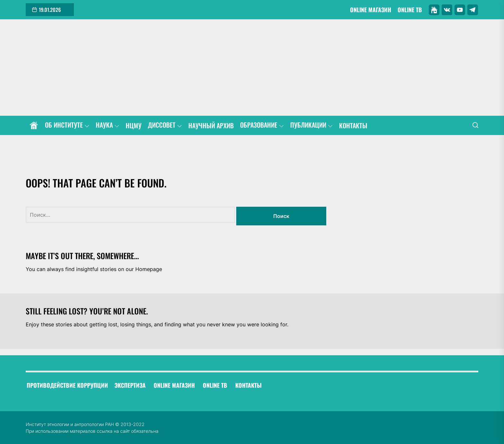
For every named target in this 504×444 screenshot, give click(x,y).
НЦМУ (134, 126)
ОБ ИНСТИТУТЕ (67, 125)
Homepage (149, 269)
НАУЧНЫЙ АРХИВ (211, 126)
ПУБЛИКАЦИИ (311, 125)
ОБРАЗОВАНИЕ (262, 125)
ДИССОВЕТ (165, 125)
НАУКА (108, 125)
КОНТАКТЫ (353, 126)
